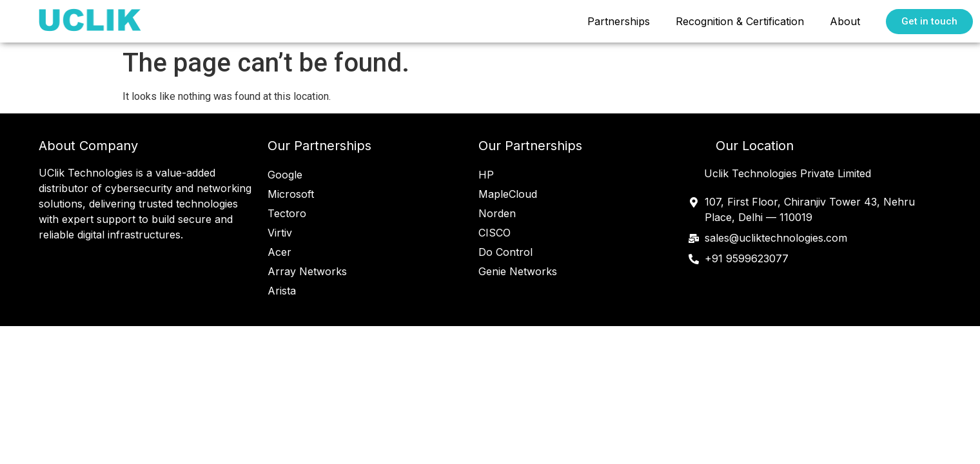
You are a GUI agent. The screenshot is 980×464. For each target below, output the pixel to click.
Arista (282, 291)
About (845, 21)
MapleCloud (508, 194)
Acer (279, 252)
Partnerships (619, 21)
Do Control (505, 252)
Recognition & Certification (740, 21)
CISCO (495, 233)
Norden (497, 213)
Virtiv (280, 233)
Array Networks (307, 271)
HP (486, 175)
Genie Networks (518, 271)
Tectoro (287, 213)
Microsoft (291, 194)
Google (285, 175)
